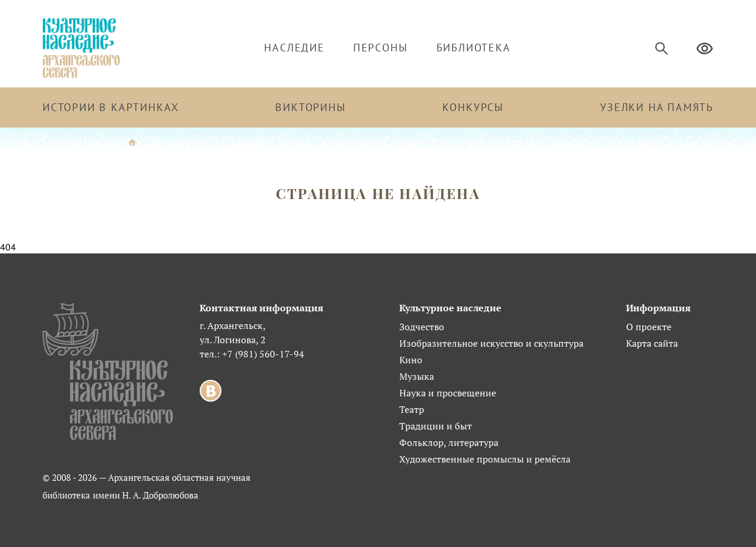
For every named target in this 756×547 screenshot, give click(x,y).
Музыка (417, 376)
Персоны (381, 48)
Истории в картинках (111, 107)
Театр (412, 409)
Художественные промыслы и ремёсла (485, 459)
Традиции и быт (436, 426)
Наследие (294, 48)
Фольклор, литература (449, 442)
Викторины (310, 107)
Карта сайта (652, 343)
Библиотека (474, 48)
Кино (411, 360)
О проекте (649, 327)
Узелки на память (657, 107)
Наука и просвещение (448, 393)
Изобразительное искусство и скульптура (491, 343)
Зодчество (422, 327)
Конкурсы (473, 107)
